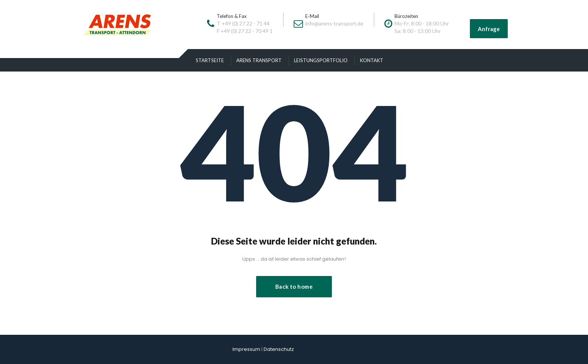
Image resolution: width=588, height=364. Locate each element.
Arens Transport (259, 60)
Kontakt (372, 60)
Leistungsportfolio (321, 60)
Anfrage (489, 28)
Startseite (210, 60)
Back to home (294, 286)
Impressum (246, 349)
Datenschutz (279, 349)
